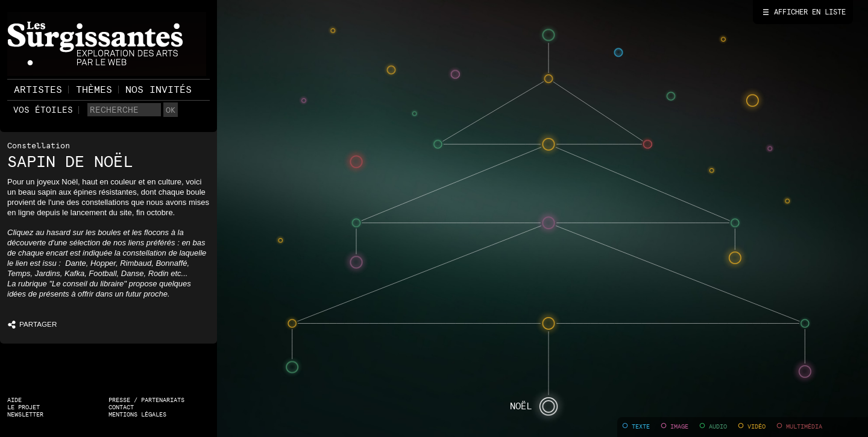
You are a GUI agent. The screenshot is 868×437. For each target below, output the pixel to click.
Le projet (24, 407)
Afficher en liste (810, 12)
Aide (14, 400)
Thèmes (94, 90)
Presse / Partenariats (146, 400)
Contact (121, 407)
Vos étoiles (43, 110)
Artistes (38, 90)
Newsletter (25, 414)
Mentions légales (137, 414)
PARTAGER (24, 324)
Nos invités (159, 90)
